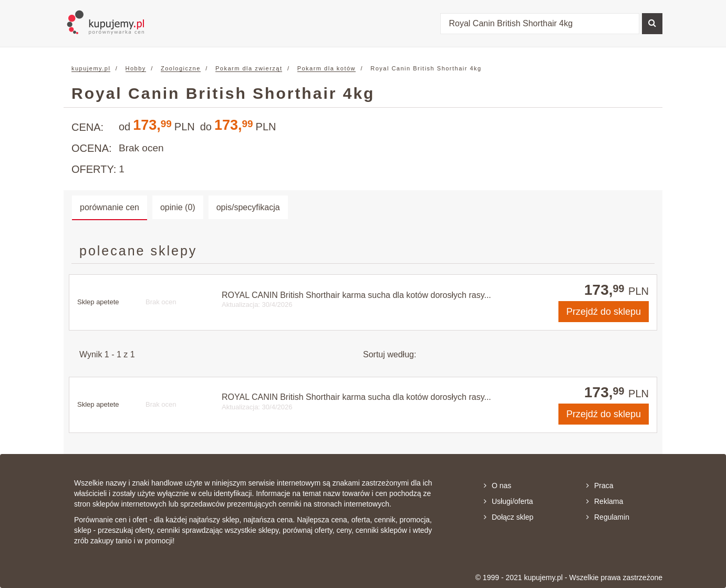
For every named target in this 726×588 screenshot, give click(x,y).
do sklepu (604, 312)
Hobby (136, 68)
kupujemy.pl (91, 68)
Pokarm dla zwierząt (249, 68)
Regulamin (608, 517)
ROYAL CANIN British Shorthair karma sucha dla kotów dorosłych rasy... (356, 295)
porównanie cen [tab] (110, 207)
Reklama (605, 501)
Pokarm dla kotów (326, 68)
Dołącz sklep (509, 517)
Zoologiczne (181, 68)
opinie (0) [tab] (178, 207)
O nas (497, 486)
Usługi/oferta (509, 501)
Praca (600, 486)
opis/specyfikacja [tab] (248, 207)
